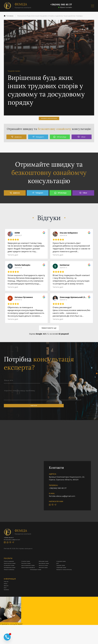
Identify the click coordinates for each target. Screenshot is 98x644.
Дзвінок (16, 142)
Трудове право (52, 592)
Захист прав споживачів (56, 596)
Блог (6, 629)
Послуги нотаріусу (12, 602)
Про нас (8, 619)
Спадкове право (53, 579)
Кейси (7, 622)
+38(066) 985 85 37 (61, 5)
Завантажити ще (49, 333)
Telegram (38, 142)
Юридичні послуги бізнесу (16, 606)
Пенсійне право (53, 582)
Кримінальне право (13, 582)
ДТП (48, 586)
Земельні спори (11, 592)
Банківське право (12, 586)
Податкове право (54, 599)
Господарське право (13, 596)
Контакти (8, 632)
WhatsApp (60, 142)
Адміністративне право (56, 589)
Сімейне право (52, 576)
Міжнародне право (54, 602)
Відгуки (7, 626)
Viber (82, 142)
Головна (9, 16)
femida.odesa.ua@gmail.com (62, 504)
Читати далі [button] (13, 260)
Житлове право (11, 599)
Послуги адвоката (12, 576)
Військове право (12, 579)
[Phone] (7, 634)
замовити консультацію (49, 120)
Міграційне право (12, 589)
